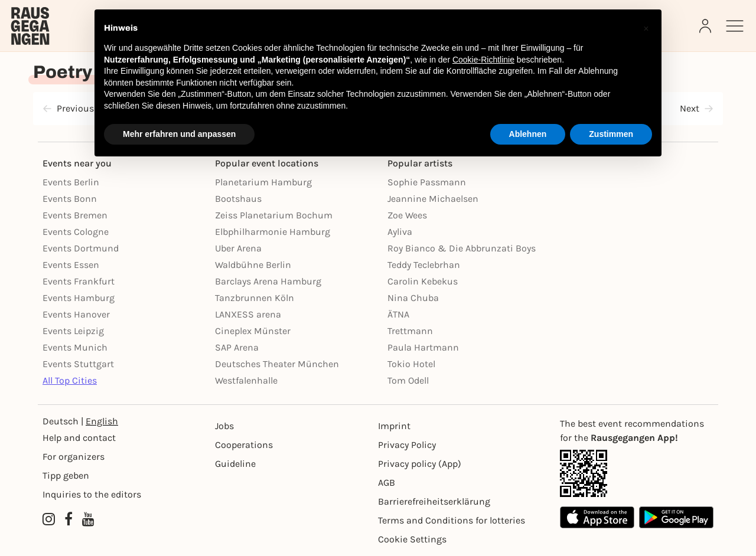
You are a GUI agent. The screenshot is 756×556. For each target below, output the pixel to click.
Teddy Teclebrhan (424, 265)
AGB (387, 483)
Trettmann (410, 331)
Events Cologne (76, 232)
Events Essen (71, 265)
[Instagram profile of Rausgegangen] (49, 519)
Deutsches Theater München (277, 364)
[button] (646, 28)
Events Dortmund (81, 248)
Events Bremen (75, 215)
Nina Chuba (413, 298)
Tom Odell (408, 380)
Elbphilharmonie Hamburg (273, 232)
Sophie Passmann (427, 182)
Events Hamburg (79, 298)
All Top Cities (70, 380)
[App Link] (637, 473)
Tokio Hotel (411, 364)
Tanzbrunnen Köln (255, 298)
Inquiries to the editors (92, 494)
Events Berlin (71, 182)
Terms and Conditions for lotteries (452, 520)
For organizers (74, 457)
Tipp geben (66, 475)
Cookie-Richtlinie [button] (483, 60)
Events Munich (75, 347)
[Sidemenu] (735, 26)
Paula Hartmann (423, 347)
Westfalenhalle (246, 380)
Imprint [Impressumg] (394, 426)
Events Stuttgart (78, 364)
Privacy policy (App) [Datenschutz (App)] (420, 464)
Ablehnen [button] (528, 134)
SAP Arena (237, 347)
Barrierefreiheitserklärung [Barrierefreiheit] (434, 501)
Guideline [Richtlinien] (235, 464)
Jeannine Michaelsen (433, 199)
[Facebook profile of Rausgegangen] (69, 519)
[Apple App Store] (597, 517)
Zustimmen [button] (611, 134)
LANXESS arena (248, 314)
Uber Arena (238, 248)
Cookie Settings (412, 539)
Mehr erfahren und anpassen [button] (179, 134)
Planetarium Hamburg (263, 182)
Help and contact (79, 438)
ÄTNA (398, 314)
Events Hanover (76, 314)
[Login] (706, 26)
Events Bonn (70, 199)
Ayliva (400, 232)
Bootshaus (238, 199)
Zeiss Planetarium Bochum (274, 215)
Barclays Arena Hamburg (268, 281)
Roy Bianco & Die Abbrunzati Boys (462, 248)
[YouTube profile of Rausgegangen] (88, 519)
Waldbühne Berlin (253, 265)
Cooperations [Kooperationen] (244, 445)
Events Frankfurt (79, 281)
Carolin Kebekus (423, 281)
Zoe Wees (407, 215)
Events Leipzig (73, 331)
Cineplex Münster (253, 331)
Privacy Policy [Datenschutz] (407, 445)
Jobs (224, 426)
